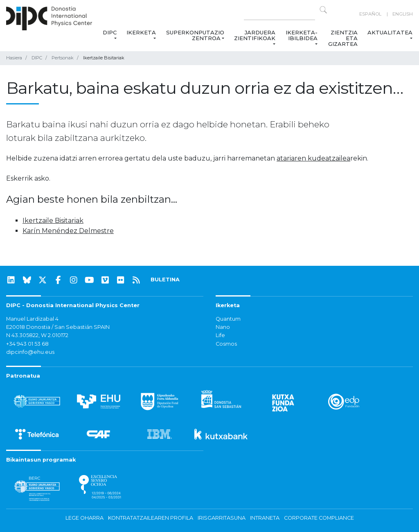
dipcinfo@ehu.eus (30, 352)
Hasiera (14, 58)
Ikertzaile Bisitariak (53, 221)
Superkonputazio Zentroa (195, 35)
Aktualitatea (390, 32)
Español (370, 14)
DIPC (110, 32)
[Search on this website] (279, 14)
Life (220, 335)
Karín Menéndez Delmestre (68, 231)
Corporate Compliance (319, 518)
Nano (223, 327)
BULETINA (165, 280)
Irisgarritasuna (222, 518)
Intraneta (265, 518)
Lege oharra (84, 518)
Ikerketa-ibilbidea (302, 35)
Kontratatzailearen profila (151, 518)
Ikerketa (141, 32)
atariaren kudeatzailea (313, 158)
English (403, 14)
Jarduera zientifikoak (255, 35)
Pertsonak (63, 58)
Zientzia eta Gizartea (343, 38)
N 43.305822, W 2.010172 (37, 335)
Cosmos (226, 344)
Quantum (228, 319)
